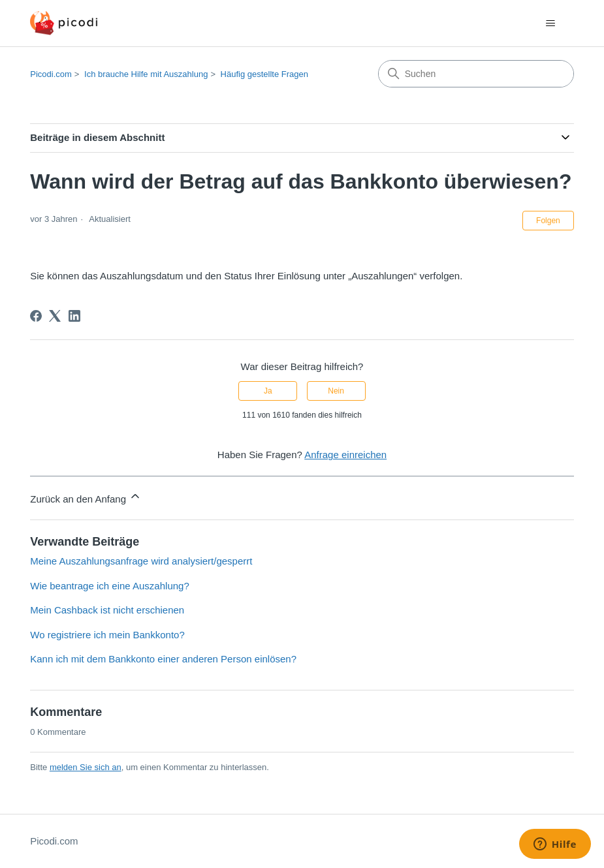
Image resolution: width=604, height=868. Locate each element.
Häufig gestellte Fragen (264, 74)
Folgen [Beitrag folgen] (548, 221)
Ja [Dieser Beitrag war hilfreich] (268, 391)
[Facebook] (36, 316)
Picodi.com (51, 74)
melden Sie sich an (86, 767)
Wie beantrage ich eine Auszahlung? (110, 586)
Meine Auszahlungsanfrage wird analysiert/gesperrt (141, 561)
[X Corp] (55, 316)
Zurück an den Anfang (86, 497)
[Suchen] (476, 74)
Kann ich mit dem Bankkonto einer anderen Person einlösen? (163, 659)
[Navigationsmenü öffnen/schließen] (551, 23)
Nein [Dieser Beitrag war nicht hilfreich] (336, 391)
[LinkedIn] (74, 316)
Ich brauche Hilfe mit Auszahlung (146, 74)
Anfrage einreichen (345, 455)
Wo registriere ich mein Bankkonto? (107, 635)
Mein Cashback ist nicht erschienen (107, 610)
